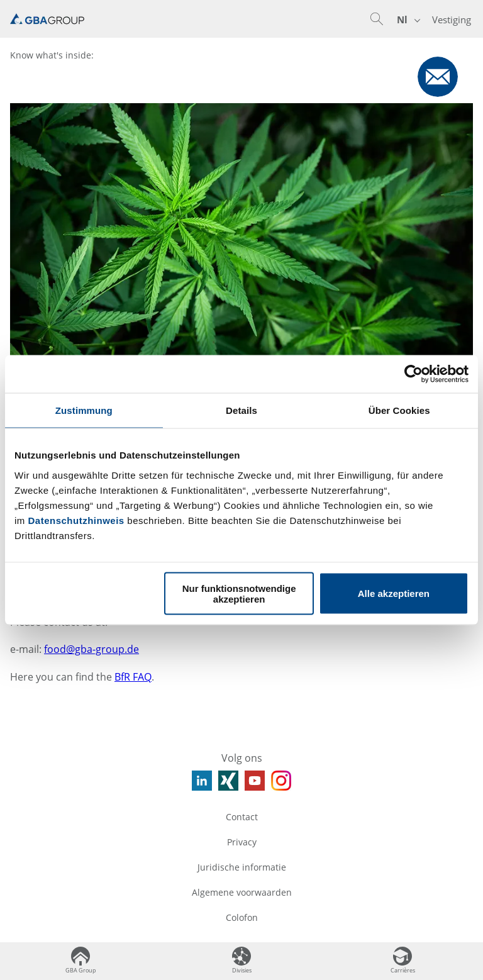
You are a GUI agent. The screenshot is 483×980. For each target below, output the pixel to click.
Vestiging (452, 19)
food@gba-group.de (92, 649)
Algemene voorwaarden (242, 892)
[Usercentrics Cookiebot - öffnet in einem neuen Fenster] (414, 374)
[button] (377, 19)
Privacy (242, 842)
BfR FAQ (133, 677)
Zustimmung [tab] (84, 410)
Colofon (242, 917)
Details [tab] (241, 410)
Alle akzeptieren (394, 593)
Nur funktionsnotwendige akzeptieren (239, 593)
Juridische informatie (242, 867)
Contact (242, 817)
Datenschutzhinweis (76, 520)
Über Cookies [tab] (399, 410)
